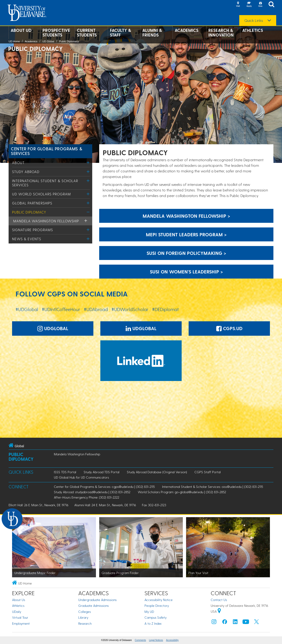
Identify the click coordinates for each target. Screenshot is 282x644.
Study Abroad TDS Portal (102, 472)
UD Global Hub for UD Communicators (81, 477)
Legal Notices (156, 640)
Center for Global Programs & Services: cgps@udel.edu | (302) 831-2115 (104, 487)
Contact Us (219, 600)
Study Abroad (26, 172)
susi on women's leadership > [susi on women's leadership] (186, 272)
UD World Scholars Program (41, 194)
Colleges (85, 612)
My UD (149, 612)
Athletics (253, 30)
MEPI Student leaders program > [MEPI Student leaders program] (186, 234)
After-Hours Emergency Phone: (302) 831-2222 (87, 497)
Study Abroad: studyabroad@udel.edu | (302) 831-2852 (92, 492)
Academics (187, 30)
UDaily (17, 612)
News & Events (27, 239)
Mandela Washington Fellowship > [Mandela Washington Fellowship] (186, 216)
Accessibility (172, 640)
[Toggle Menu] (88, 163)
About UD (21, 30)
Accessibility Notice (159, 600)
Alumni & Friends (152, 33)
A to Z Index (153, 623)
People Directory (157, 606)
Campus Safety (156, 617)
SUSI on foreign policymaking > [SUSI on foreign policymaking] (186, 253)
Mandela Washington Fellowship (46, 221)
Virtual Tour (20, 617)
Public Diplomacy (69, 41)
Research (85, 623)
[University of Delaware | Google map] (219, 611)
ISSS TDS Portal (65, 472)
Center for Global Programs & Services (47, 151)
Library (83, 617)
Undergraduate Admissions (97, 600)
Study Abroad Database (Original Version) (157, 472)
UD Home (14, 41)
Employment (21, 623)
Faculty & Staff (120, 33)
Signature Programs (33, 230)
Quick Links (254, 20)
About (18, 163)
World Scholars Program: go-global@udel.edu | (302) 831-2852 (182, 492)
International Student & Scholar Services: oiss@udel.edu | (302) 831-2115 (213, 487)
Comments (140, 640)
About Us (19, 600)
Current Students (87, 33)
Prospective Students (56, 33)
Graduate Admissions (93, 606)
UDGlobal (53, 328)
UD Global (48, 41)
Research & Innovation (221, 33)
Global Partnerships (32, 203)
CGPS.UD (229, 328)
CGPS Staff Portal (208, 472)
